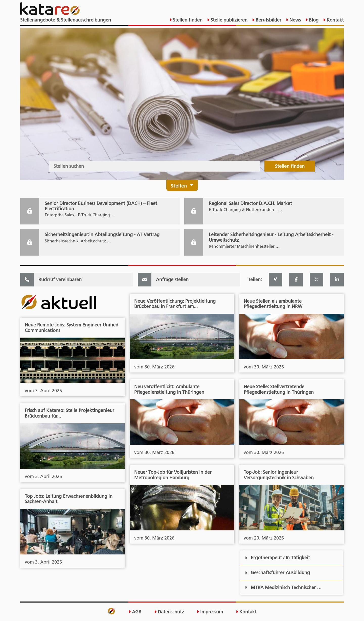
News (294, 20)
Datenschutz (169, 612)
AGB (135, 612)
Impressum (210, 612)
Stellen (182, 185)
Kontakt (335, 20)
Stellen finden (187, 20)
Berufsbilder (268, 20)
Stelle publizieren (228, 20)
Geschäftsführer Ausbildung (277, 573)
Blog (313, 20)
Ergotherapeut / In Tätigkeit (277, 558)
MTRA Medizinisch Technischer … (283, 587)
